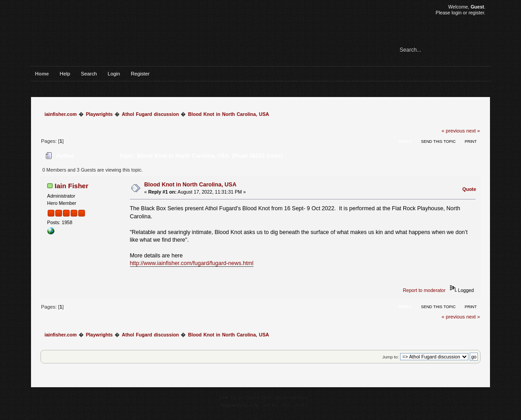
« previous (453, 131)
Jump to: (390, 357)
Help (65, 74)
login (456, 13)
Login (114, 74)
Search (89, 74)
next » (473, 131)
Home (42, 74)
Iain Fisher (72, 186)
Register (140, 74)
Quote (469, 189)
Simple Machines (291, 397)
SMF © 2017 (259, 397)
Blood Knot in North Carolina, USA (190, 185)
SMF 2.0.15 (231, 397)
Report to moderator (424, 290)
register (476, 13)
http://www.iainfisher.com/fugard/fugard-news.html (192, 263)
